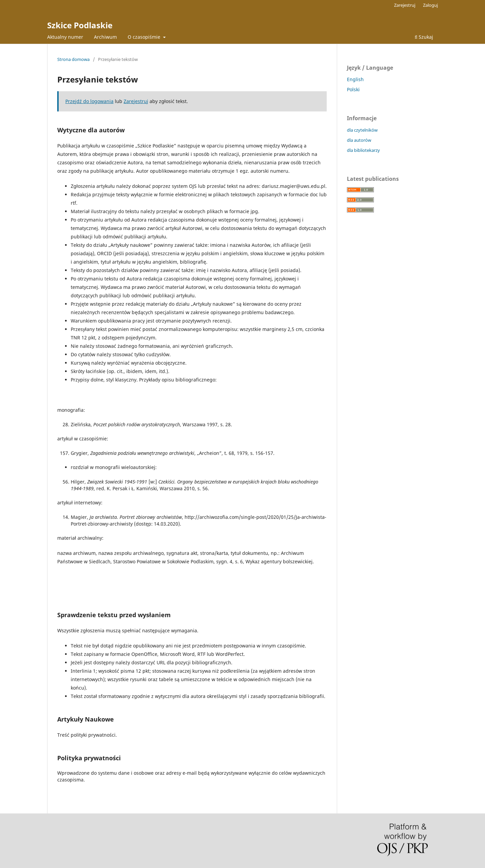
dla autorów (359, 140)
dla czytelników (362, 130)
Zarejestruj (405, 5)
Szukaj (424, 37)
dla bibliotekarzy (363, 150)
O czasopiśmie (145, 37)
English (355, 79)
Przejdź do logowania (89, 101)
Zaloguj (430, 5)
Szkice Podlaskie (80, 25)
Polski (353, 89)
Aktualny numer (65, 37)
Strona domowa (73, 59)
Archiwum (105, 37)
